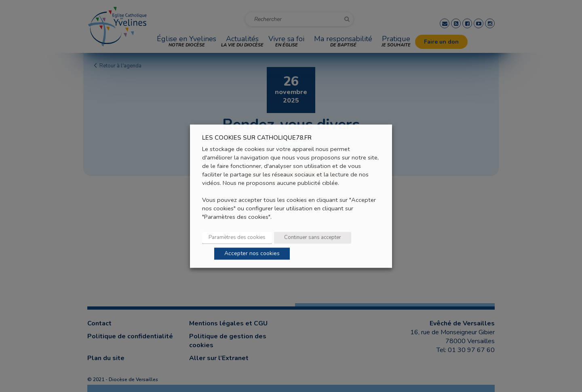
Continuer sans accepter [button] (313, 237)
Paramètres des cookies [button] (237, 237)
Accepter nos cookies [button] (252, 253)
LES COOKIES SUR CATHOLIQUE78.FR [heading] (257, 138)
